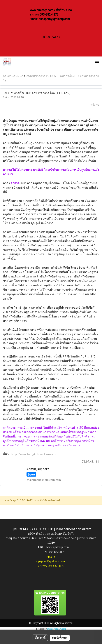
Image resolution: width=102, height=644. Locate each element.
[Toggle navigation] (97, 62)
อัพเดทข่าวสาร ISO (39, 76)
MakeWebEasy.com (57, 629)
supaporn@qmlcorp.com (54, 19)
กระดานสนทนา (13, 76)
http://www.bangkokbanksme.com (35, 454)
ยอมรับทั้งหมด (60, 638)
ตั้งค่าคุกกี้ (40, 638)
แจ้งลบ (95, 104)
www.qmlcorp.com (58, 547)
